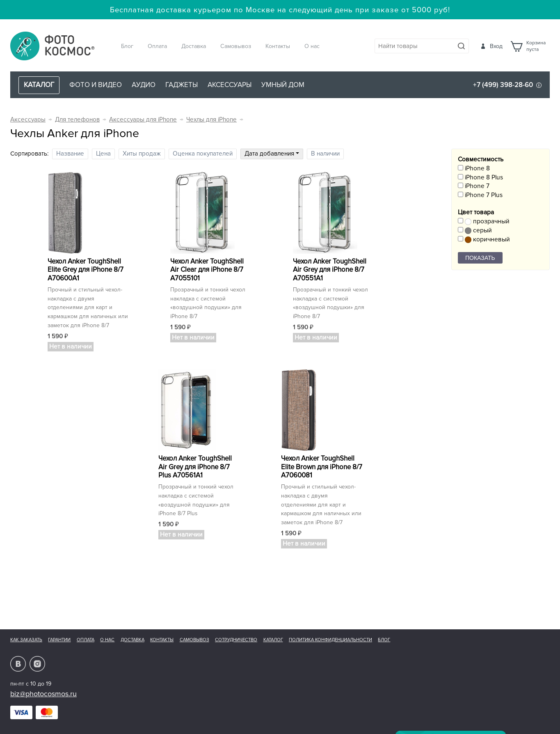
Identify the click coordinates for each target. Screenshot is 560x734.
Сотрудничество (236, 640)
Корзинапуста (536, 46)
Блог (127, 46)
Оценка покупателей (203, 154)
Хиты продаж (142, 154)
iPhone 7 (474, 186)
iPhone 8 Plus (480, 178)
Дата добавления (272, 154)
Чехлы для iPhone (211, 120)
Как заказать (26, 640)
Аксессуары (230, 85)
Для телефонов (77, 120)
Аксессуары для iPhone (143, 120)
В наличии (325, 154)
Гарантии (59, 640)
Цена (103, 154)
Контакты (278, 46)
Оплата (157, 46)
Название (70, 154)
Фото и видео (96, 85)
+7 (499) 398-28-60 (503, 85)
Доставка (194, 46)
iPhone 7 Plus (480, 195)
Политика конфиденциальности (330, 640)
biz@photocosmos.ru (43, 694)
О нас (312, 46)
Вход (496, 46)
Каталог (273, 640)
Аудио (144, 85)
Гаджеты (182, 85)
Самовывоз (236, 46)
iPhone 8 (474, 169)
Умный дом (283, 85)
